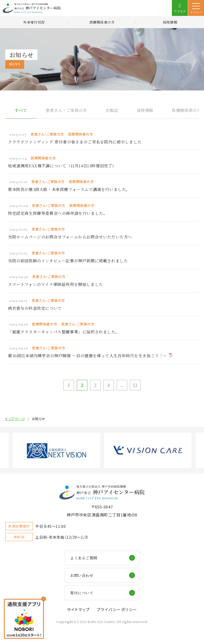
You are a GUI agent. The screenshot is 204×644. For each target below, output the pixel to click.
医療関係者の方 (102, 22)
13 (135, 385)
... (122, 385)
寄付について (82, 593)
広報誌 (112, 110)
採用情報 (170, 22)
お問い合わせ (82, 575)
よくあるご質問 (84, 558)
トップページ (15, 419)
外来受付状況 (34, 22)
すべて (21, 110)
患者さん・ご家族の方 (66, 110)
